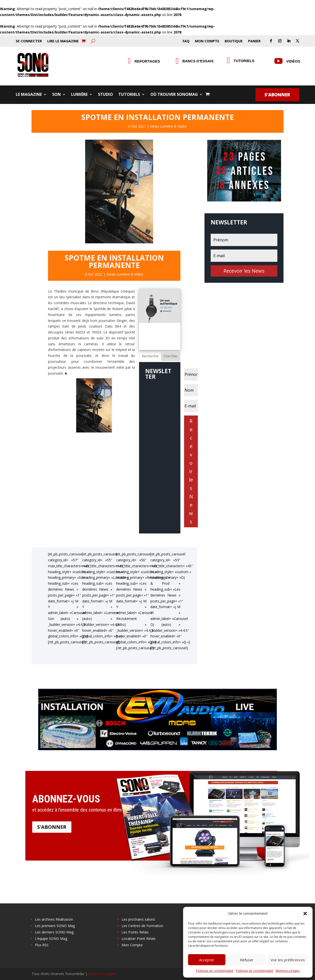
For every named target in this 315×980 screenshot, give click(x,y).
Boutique (234, 41)
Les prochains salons (138, 919)
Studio (105, 95)
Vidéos (293, 61)
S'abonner (277, 95)
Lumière (79, 95)
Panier (254, 41)
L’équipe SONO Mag (51, 938)
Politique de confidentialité (215, 971)
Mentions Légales (288, 971)
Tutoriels (244, 61)
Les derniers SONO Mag (54, 932)
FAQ (186, 41)
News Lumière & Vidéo (168, 126)
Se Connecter (29, 41)
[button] (305, 914)
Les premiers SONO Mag (55, 926)
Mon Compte (207, 41)
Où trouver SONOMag (174, 95)
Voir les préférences (288, 960)
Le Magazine (29, 95)
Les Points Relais (135, 932)
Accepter (207, 960)
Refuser (247, 960)
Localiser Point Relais (139, 938)
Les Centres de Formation (142, 926)
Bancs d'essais (198, 61)
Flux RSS (42, 945)
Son (56, 95)
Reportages (147, 61)
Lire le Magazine (63, 41)
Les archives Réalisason (54, 919)
